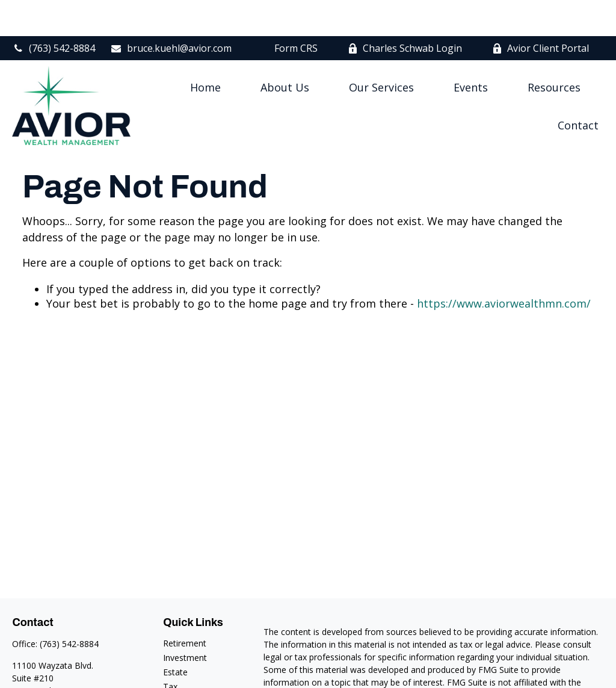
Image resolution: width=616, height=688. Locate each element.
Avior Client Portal (541, 12)
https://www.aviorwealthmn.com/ (504, 267)
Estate (175, 636)
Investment (185, 621)
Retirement (185, 607)
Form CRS (296, 12)
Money (177, 665)
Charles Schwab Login (405, 12)
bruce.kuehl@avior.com (171, 12)
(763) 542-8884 (54, 12)
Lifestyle (179, 679)
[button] (205, 51)
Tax (170, 650)
